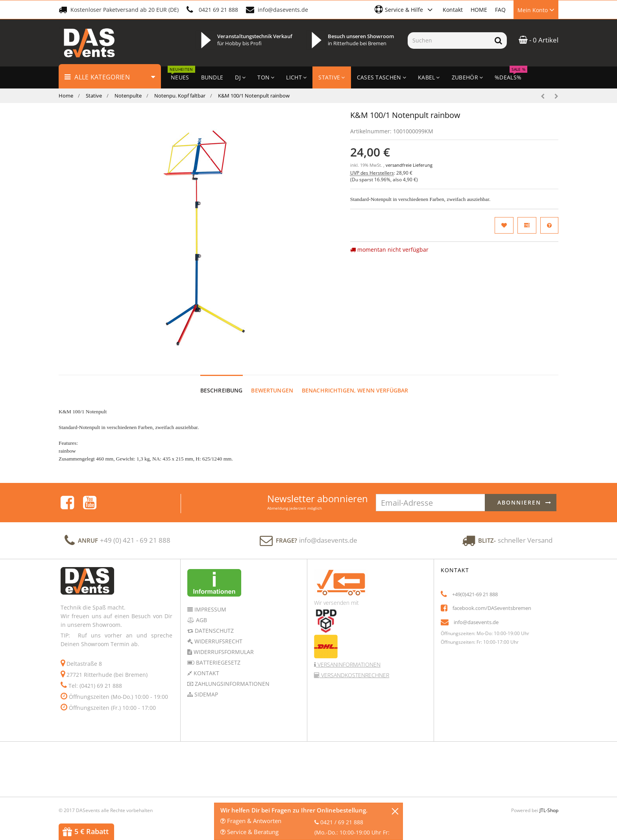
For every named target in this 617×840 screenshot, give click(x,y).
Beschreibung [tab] (222, 383)
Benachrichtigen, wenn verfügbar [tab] (355, 383)
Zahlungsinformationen (231, 676)
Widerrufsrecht (218, 634)
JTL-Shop (549, 803)
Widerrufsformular (223, 644)
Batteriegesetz (217, 655)
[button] (405, 9)
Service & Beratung (249, 832)
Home (66, 96)
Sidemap (205, 687)
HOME (479, 10)
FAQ (500, 10)
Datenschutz (213, 623)
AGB (201, 612)
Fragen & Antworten (251, 821)
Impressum (210, 602)
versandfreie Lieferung (409, 165)
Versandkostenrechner (354, 668)
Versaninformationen (348, 657)
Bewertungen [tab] (272, 383)
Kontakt (453, 10)
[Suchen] (449, 41)
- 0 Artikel (538, 40)
